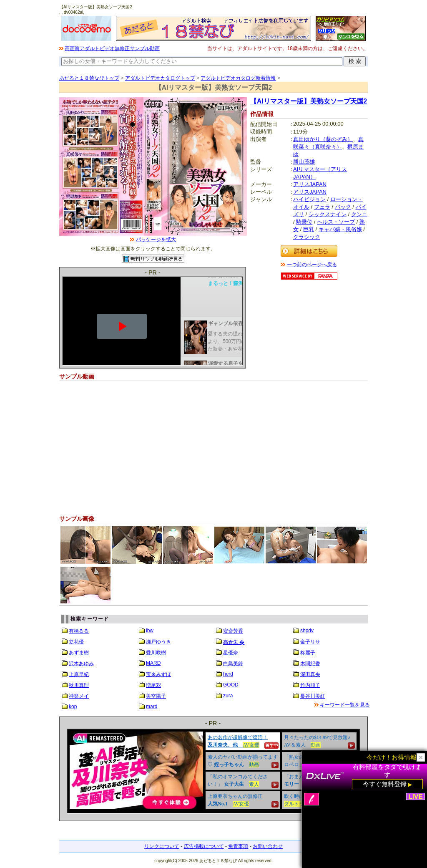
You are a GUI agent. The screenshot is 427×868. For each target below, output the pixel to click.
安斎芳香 (233, 631)
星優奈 (231, 653)
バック (343, 207)
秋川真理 (79, 685)
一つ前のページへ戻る (312, 265)
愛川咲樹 (156, 653)
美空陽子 (156, 696)
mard (152, 707)
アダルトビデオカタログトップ (160, 78)
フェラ (322, 207)
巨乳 (309, 229)
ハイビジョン (309, 199)
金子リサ (310, 642)
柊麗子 (308, 653)
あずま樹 (79, 653)
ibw (150, 631)
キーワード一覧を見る (345, 705)
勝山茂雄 (304, 162)
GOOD (231, 685)
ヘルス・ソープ (336, 222)
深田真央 (310, 674)
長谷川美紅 (313, 696)
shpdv (307, 631)
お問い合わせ (268, 846)
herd (228, 674)
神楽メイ (79, 696)
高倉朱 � (234, 642)
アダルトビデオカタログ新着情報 (238, 78)
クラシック (307, 237)
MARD (153, 663)
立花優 (76, 642)
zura (228, 696)
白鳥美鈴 (233, 664)
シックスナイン (328, 214)
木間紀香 (310, 664)
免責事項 (238, 846)
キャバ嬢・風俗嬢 (340, 229)
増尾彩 (153, 685)
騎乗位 (304, 222)
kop (73, 707)
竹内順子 (310, 685)
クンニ (359, 214)
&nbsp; (213, 771)
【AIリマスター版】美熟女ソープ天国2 (309, 101)
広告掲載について (204, 846)
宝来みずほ (158, 674)
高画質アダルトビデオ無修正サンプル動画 (112, 48)
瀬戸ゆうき (158, 642)
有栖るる (79, 631)
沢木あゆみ (81, 664)
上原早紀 (79, 674)
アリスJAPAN (310, 184)
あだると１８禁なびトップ (89, 78)
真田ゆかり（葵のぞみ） (323, 139)
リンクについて (162, 846)
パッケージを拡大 (156, 240)
